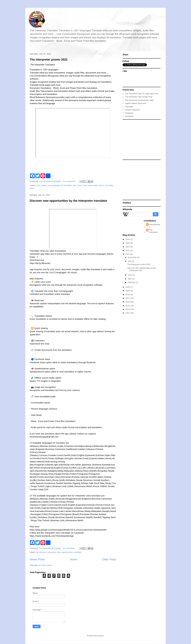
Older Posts (109, 559)
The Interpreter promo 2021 (49, 60)
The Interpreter (153, 231)
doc (75, 185)
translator (109, 185)
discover (43, 552)
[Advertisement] (141, 139)
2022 (128, 250)
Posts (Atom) (47, 565)
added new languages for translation (57, 185)
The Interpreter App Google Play (138, 97)
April (130, 279)
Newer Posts (37, 559)
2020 (128, 287)
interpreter (52, 552)
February (132, 282)
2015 (128, 306)
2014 (128, 309)
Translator (129, 107)
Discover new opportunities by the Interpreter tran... (141, 269)
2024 (128, 243)
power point (93, 185)
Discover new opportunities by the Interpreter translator (68, 201)
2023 (128, 247)
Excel (80, 185)
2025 (128, 239)
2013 (128, 313)
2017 (128, 298)
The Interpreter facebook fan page (139, 100)
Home (73, 559)
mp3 (85, 185)
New (59, 552)
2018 (128, 295)
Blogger (100, 636)
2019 (128, 291)
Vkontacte (129, 116)
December (133, 257)
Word (32, 188)
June (130, 275)
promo (102, 185)
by (37, 552)
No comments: (69, 181)
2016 (128, 302)
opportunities (67, 552)
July (130, 261)
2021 (39, 185)
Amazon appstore (132, 110)
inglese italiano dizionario (135, 103)
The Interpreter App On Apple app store (141, 94)
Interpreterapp (154, 226)
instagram (129, 113)
